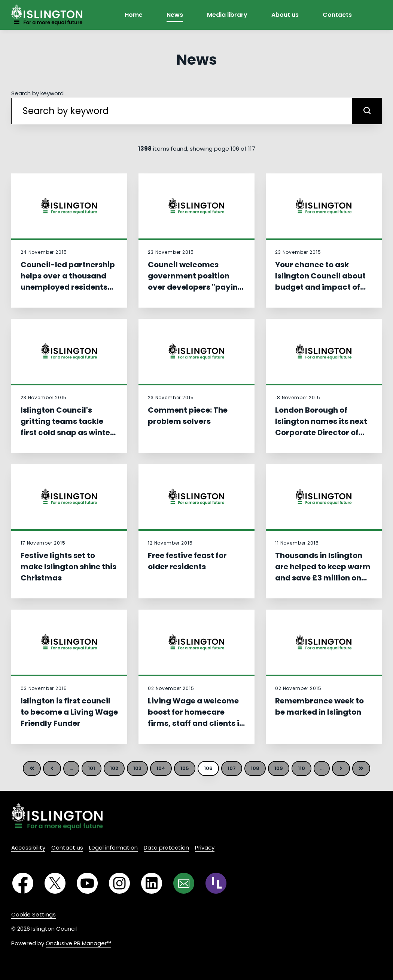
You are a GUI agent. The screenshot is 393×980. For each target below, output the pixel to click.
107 (232, 768)
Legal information (113, 848)
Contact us (67, 848)
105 (185, 768)
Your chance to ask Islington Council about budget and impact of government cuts (320, 281)
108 (255, 768)
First (32, 768)
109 (279, 768)
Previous (52, 768)
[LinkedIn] (152, 883)
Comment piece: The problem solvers (188, 416)
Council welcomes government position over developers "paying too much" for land (195, 281)
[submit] (367, 111)
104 (161, 768)
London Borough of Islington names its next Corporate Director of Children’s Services (321, 427)
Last (361, 768)
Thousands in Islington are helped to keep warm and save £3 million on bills (323, 572)
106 (208, 768)
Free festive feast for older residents (187, 561)
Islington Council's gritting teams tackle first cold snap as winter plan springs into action (67, 427)
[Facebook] (23, 883)
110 (301, 768)
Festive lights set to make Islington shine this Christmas (68, 567)
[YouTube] (87, 883)
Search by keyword (37, 93)
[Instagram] (119, 883)
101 (92, 768)
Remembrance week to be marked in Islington (319, 706)
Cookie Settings (33, 914)
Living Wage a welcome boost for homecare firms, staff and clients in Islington (196, 718)
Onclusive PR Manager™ (78, 943)
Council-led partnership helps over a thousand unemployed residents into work (68, 281)
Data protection (166, 848)
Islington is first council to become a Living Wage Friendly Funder (69, 712)
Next (341, 768)
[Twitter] (55, 883)
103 (137, 768)
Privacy (205, 848)
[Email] (184, 883)
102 (114, 768)
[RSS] (216, 883)
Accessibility (28, 848)
